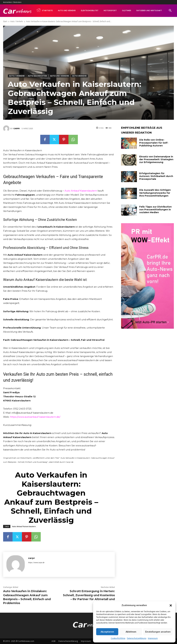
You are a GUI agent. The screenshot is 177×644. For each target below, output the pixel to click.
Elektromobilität (90, 11)
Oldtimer (127, 11)
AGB (53, 641)
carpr (16, 129)
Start (5, 21)
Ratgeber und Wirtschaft (149, 11)
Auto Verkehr (79, 76)
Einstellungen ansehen (158, 632)
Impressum (153, 638)
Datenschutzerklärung (137, 638)
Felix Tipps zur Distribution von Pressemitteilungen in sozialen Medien (155, 210)
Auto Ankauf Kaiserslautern (81, 191)
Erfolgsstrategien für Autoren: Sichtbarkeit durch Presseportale (156, 176)
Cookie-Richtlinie (118, 638)
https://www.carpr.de (36, 563)
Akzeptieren (107, 632)
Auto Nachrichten (37, 76)
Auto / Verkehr (17, 21)
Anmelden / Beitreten (12, 2)
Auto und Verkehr (67, 11)
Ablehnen (131, 632)
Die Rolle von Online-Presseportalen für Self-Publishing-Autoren (154, 143)
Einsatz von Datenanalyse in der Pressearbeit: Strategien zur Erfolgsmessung (156, 159)
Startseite (44, 10)
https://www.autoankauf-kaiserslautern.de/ (35, 417)
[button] (171, 605)
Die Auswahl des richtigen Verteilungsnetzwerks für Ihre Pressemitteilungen (155, 193)
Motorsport (110, 11)
